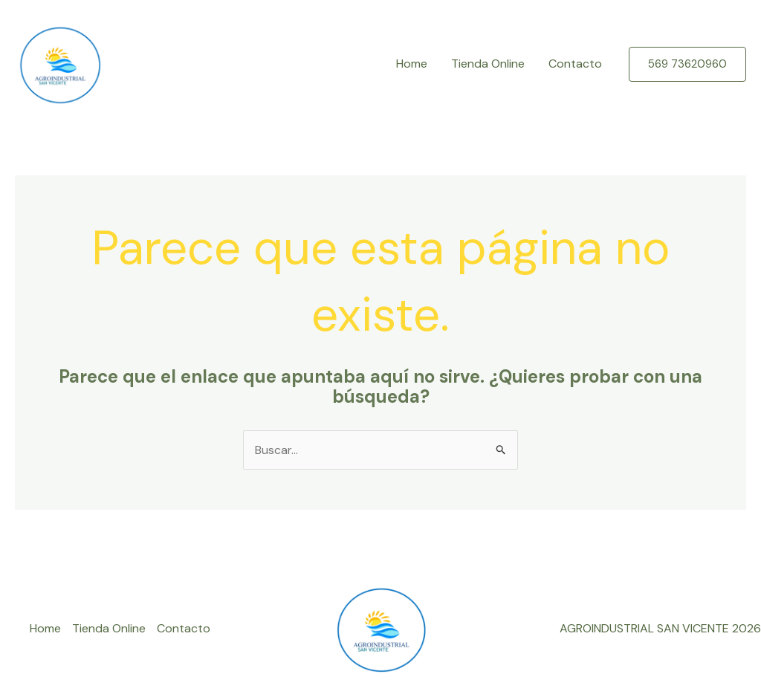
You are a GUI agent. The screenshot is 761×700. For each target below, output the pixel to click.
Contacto (575, 64)
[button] (687, 64)
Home (412, 64)
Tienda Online (488, 64)
